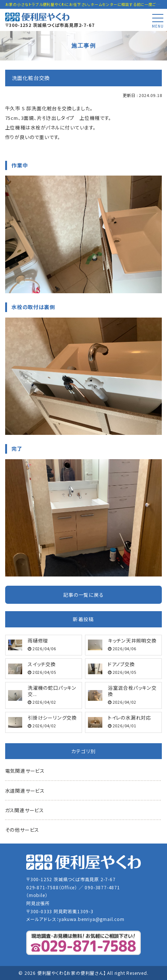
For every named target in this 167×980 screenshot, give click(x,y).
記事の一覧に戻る (83, 595)
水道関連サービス (25, 791)
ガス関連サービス (25, 810)
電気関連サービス (25, 771)
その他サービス (22, 830)
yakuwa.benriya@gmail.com (91, 919)
